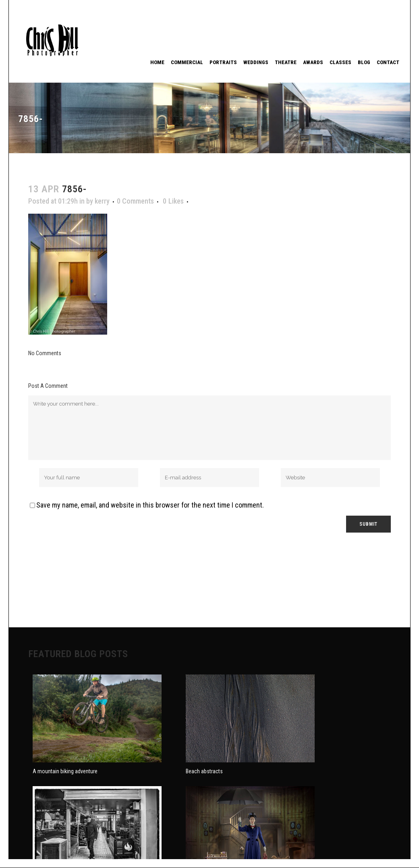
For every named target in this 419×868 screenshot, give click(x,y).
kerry (102, 201)
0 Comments (135, 201)
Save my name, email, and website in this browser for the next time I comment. (150, 505)
